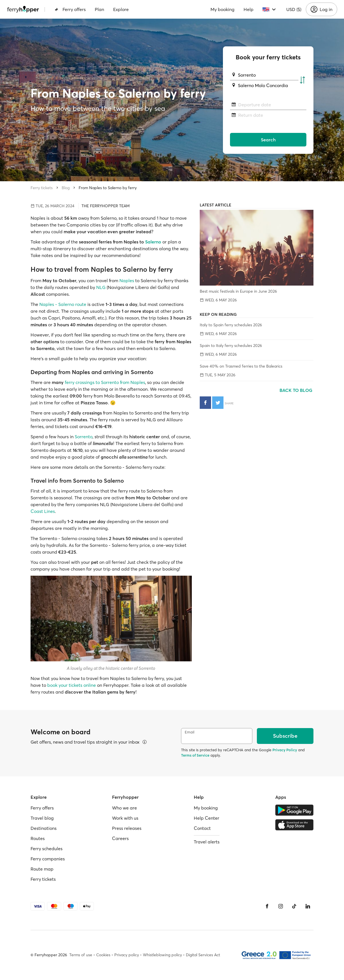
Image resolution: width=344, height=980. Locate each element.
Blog (66, 188)
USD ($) (294, 9)
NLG (100, 287)
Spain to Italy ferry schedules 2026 (231, 346)
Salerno (153, 242)
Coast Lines (43, 511)
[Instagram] (281, 906)
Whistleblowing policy (162, 955)
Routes (38, 838)
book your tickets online (72, 685)
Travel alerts (207, 842)
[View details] (145, 742)
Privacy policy (127, 955)
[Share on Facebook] (205, 403)
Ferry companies (48, 859)
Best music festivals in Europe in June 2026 (238, 291)
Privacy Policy (285, 750)
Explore (121, 9)
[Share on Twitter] (218, 403)
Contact (202, 828)
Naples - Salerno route (63, 304)
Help (249, 9)
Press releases (127, 828)
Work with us (125, 818)
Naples (127, 280)
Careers (120, 838)
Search (268, 140)
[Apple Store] (294, 825)
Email (190, 732)
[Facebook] (267, 906)
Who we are (124, 808)
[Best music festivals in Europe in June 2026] (257, 248)
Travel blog (42, 818)
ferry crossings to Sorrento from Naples (105, 382)
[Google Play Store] (294, 810)
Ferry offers (70, 9)
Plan (99, 9)
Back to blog (296, 390)
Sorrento (84, 437)
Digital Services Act (203, 955)
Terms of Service (195, 755)
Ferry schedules (47, 849)
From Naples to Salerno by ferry (108, 188)
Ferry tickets (42, 188)
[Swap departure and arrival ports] (302, 80)
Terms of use (81, 955)
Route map (42, 869)
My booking (222, 9)
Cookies (103, 955)
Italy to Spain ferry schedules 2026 (231, 325)
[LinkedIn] (308, 906)
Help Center (207, 818)
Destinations (44, 828)
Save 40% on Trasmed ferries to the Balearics (241, 366)
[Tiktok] (294, 906)
